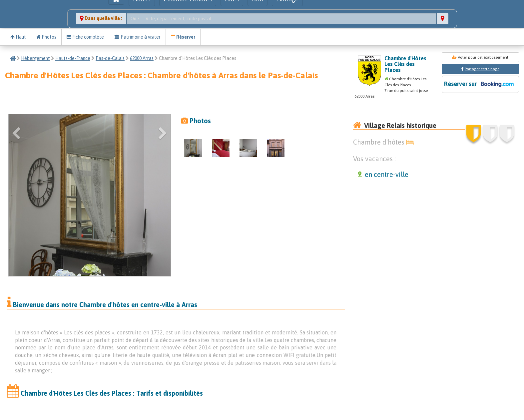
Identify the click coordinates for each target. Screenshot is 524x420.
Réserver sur (480, 84)
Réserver (183, 37)
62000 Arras (142, 58)
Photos (46, 37)
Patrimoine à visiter (137, 37)
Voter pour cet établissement (480, 57)
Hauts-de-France (73, 58)
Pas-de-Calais (110, 58)
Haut (18, 37)
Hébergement (35, 58)
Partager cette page (482, 69)
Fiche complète (85, 37)
